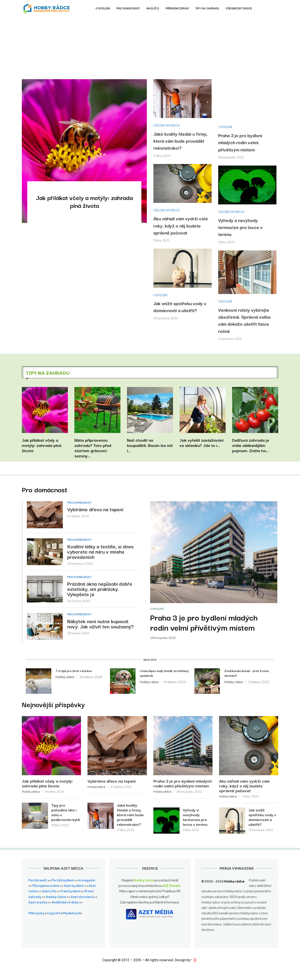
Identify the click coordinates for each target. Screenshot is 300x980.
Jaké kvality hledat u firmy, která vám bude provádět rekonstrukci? (181, 141)
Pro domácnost (128, 9)
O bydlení (103, 9)
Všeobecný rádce (239, 9)
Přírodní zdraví (177, 9)
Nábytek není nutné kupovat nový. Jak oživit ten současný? (100, 624)
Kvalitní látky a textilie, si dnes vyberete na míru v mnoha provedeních (100, 551)
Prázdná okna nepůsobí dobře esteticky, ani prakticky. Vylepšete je (100, 589)
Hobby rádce (61, 216)
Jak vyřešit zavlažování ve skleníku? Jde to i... (201, 443)
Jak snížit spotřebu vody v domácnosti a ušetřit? (180, 307)
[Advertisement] (150, 50)
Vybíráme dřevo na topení (95, 509)
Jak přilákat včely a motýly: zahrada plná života (84, 202)
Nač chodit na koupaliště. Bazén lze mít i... (150, 445)
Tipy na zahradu (207, 9)
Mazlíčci (153, 9)
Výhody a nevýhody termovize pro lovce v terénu (240, 227)
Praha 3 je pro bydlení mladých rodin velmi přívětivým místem (240, 142)
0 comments (108, 216)
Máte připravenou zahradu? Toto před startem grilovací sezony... (93, 448)
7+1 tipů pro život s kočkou (74, 671)
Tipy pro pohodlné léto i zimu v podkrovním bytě (66, 812)
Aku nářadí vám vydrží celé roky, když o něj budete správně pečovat (181, 225)
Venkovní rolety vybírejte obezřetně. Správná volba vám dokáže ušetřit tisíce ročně (244, 320)
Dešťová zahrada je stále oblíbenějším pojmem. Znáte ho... (251, 445)
